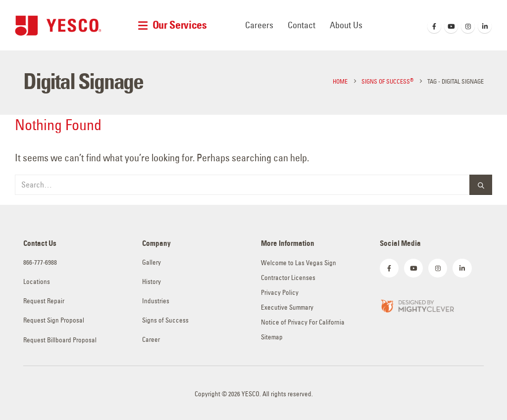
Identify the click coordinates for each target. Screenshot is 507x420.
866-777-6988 (40, 262)
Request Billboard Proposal (60, 340)
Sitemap (272, 337)
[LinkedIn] (485, 26)
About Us (346, 25)
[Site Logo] (58, 25)
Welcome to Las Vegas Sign (299, 263)
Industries (156, 301)
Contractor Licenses (288, 278)
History (152, 282)
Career (151, 340)
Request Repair (44, 301)
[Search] (481, 185)
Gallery (152, 262)
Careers (259, 25)
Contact (302, 25)
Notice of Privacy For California (303, 322)
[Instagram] (468, 26)
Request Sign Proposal (54, 320)
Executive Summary (287, 307)
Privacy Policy (280, 293)
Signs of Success (165, 320)
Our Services (180, 25)
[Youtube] (451, 26)
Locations (37, 282)
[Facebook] (434, 26)
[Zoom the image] (417, 305)
